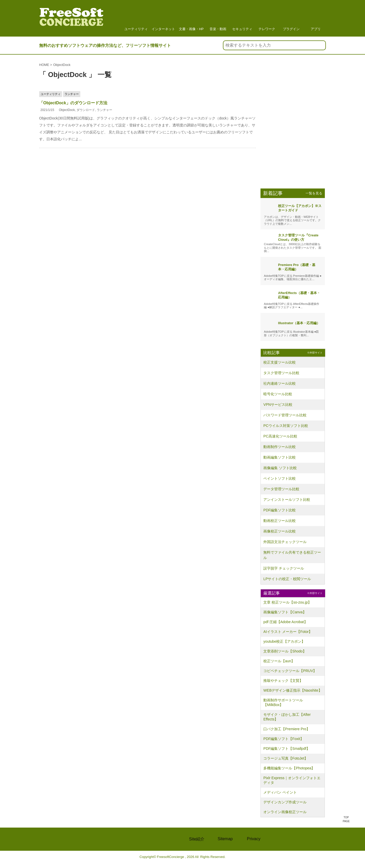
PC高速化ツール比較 (280, 436)
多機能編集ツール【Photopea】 (289, 768)
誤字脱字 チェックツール (284, 568)
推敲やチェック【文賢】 (283, 681)
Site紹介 (197, 839)
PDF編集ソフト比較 (280, 510)
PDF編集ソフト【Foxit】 (283, 739)
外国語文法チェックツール (285, 542)
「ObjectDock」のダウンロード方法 (73, 103)
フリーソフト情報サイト (71, 19)
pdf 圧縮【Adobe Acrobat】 (285, 622)
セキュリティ (242, 18)
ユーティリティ (136, 18)
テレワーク (267, 18)
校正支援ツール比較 (280, 362)
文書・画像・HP (191, 18)
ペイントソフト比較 (280, 478)
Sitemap (225, 839)
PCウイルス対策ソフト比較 (286, 426)
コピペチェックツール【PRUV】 (290, 671)
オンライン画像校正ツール (285, 812)
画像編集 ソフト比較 (280, 468)
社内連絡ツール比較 (280, 383)
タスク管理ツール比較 (281, 373)
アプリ (316, 18)
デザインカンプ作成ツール (285, 802)
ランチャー (105, 110)
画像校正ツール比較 (280, 531)
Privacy (254, 839)
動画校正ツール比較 (280, 521)
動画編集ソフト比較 (280, 457)
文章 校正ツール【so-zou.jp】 (287, 602)
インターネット (163, 18)
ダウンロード (86, 110)
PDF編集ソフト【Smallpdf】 (286, 749)
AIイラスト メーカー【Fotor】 (288, 632)
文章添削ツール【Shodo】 (285, 651)
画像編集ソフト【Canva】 (285, 612)
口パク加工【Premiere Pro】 (286, 729)
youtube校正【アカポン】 (284, 641)
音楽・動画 (218, 18)
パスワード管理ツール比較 (285, 415)
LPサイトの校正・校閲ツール (287, 579)
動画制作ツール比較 (280, 447)
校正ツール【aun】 (279, 661)
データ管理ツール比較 (281, 489)
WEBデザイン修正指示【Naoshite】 (293, 690)
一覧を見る (314, 193)
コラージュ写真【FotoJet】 (286, 758)
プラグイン (291, 18)
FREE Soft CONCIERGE (66, 839)
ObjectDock (67, 110)
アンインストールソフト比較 (287, 500)
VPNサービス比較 (278, 405)
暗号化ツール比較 (278, 394)
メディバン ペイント (280, 792)
